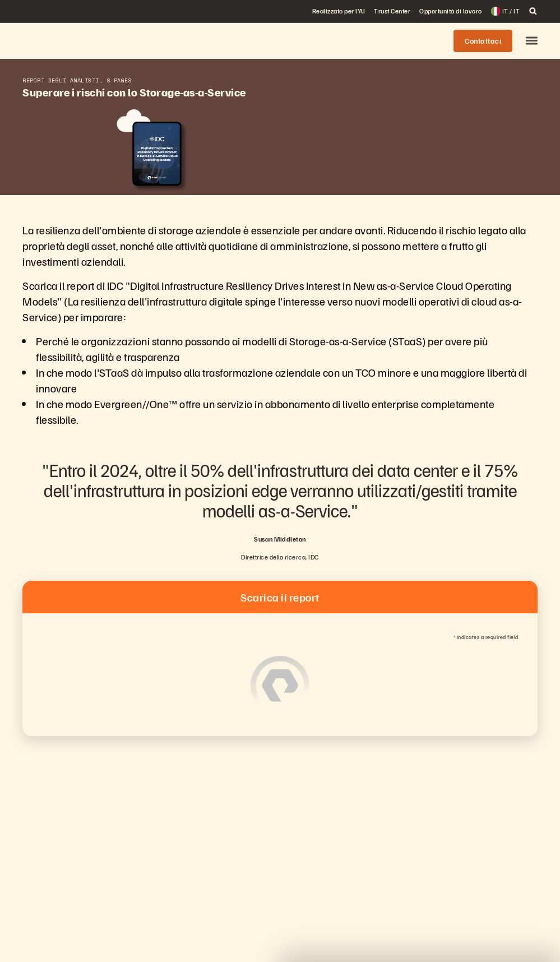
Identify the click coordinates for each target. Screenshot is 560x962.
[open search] (533, 11)
